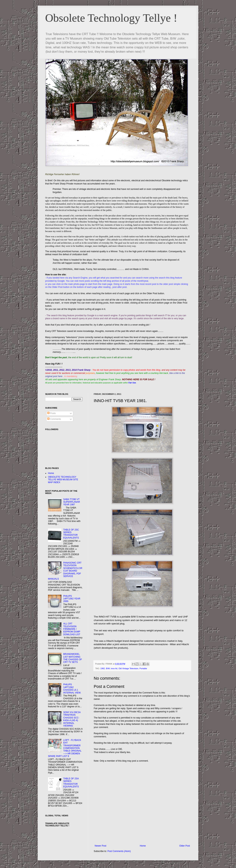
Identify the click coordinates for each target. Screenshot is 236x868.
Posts (51, 413)
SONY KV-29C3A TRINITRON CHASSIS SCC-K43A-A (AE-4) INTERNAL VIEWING (72, 719)
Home (143, 846)
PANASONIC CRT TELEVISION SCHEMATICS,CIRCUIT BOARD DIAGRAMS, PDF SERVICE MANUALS (65, 571)
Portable (143, 668)
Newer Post (100, 846)
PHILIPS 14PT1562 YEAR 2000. (72, 599)
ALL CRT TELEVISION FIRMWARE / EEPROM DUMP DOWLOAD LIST (72, 629)
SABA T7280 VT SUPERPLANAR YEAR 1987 (72, 502)
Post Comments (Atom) (119, 851)
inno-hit (114, 668)
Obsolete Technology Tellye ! (111, 18)
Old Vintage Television (128, 668)
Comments (54, 419)
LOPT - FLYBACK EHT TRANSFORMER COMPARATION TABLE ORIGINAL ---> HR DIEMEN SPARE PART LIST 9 (65, 748)
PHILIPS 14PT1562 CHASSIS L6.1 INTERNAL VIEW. (72, 689)
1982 (103, 668)
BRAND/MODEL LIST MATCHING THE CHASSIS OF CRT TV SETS (73, 658)
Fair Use (132, 383)
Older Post (185, 846)
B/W (108, 668)
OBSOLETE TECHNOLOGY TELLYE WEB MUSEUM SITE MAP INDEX (63, 480)
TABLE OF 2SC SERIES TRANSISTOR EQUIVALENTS (71, 534)
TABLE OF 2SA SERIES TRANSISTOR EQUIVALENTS (71, 783)
